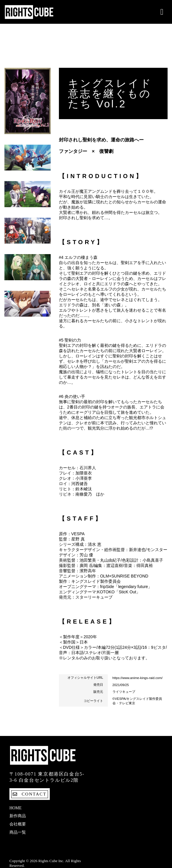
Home (15, 808)
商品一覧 (18, 832)
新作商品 (18, 816)
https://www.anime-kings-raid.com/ (138, 678)
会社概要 (18, 824)
